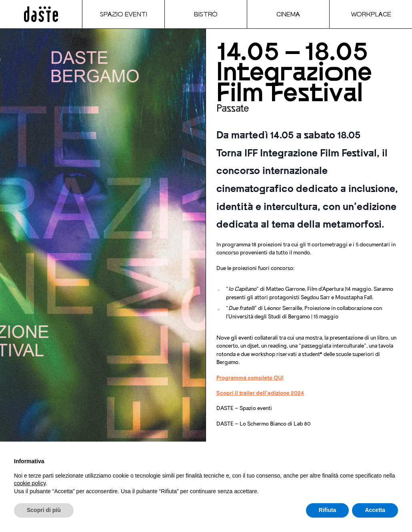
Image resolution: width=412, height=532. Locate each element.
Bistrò (206, 14)
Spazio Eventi (124, 14)
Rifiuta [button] (328, 510)
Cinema (288, 14)
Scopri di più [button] (44, 510)
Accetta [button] (375, 510)
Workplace (371, 14)
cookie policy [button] (30, 483)
